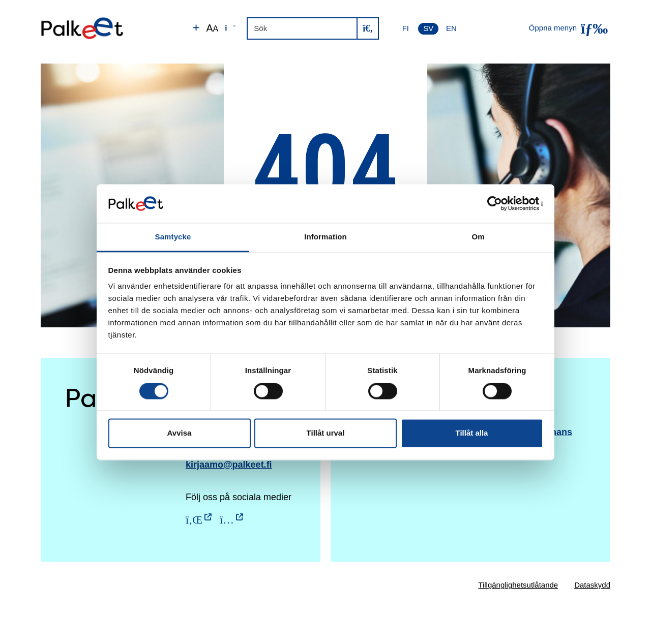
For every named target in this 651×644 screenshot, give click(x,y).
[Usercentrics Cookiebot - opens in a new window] (499, 203)
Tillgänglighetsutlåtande (518, 585)
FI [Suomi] (406, 28)
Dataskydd (592, 585)
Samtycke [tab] (173, 237)
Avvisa (180, 433)
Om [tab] (478, 237)
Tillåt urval (326, 433)
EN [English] (451, 28)
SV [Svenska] (428, 28)
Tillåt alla (472, 433)
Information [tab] (325, 237)
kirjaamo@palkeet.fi (229, 465)
